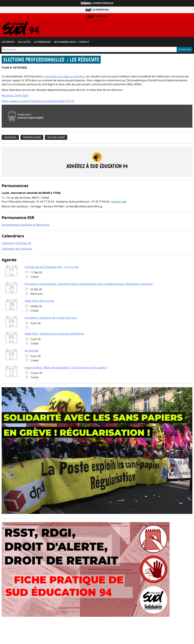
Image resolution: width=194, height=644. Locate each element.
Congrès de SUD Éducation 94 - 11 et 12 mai (52, 268)
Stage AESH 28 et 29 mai (39, 302)
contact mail (119, 202)
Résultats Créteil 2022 (15, 96)
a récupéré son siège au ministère (64, 77)
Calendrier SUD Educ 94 (16, 244)
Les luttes (24, 43)
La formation (42, 43)
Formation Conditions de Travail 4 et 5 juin (51, 319)
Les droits (8, 43)
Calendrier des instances (17, 249)
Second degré (56, 138)
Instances (10, 138)
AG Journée (32, 351)
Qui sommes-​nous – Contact (71, 43)
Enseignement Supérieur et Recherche (25, 225)
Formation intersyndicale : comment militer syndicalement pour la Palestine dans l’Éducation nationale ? (89, 285)
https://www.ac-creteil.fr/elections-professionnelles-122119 (38, 102)
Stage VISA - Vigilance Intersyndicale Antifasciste (54, 334)
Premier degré (32, 138)
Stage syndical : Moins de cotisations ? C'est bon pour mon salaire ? (66, 368)
